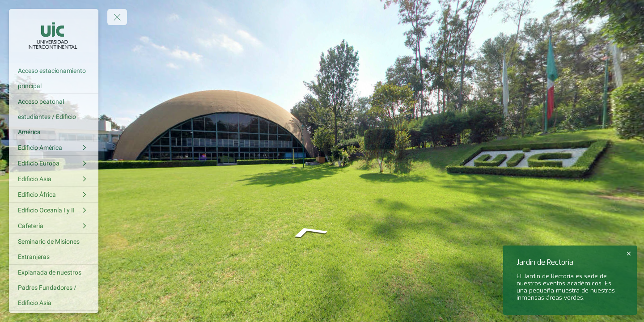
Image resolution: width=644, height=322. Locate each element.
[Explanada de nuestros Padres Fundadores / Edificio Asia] (54, 288)
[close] (629, 254)
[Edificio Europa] (54, 163)
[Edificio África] (54, 195)
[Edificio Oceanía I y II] (54, 210)
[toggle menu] (117, 17)
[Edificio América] (54, 148)
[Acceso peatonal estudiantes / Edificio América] (54, 117)
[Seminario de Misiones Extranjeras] (54, 249)
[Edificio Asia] (54, 179)
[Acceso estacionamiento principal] (54, 78)
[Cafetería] (54, 226)
